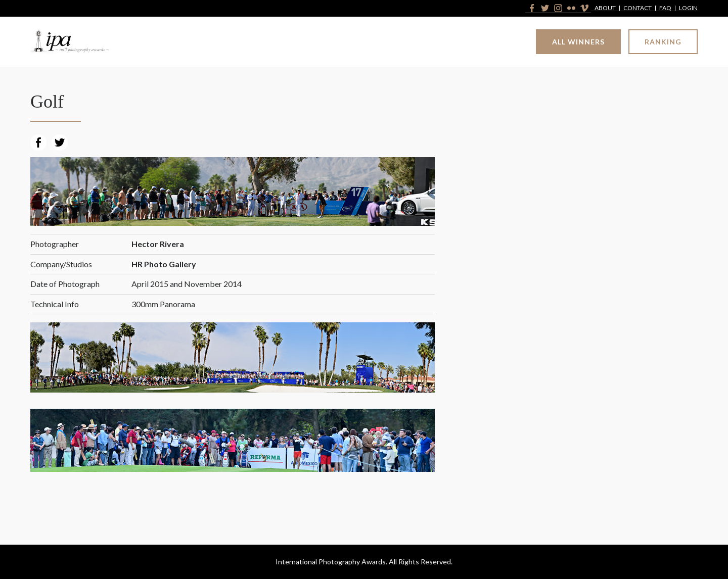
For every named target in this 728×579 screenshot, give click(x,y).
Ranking (663, 42)
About (605, 8)
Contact (638, 8)
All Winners (578, 42)
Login (688, 8)
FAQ (665, 8)
